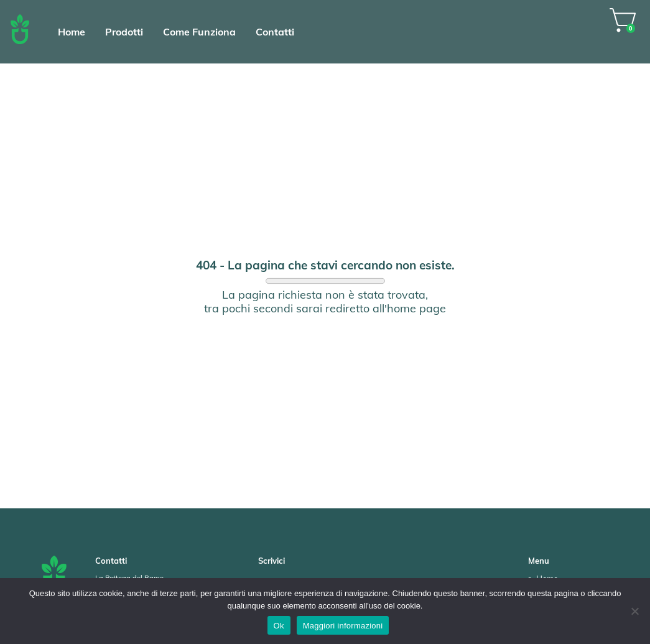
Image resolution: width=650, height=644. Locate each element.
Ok (279, 626)
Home (72, 32)
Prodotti (124, 32)
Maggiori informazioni (343, 626)
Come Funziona (199, 32)
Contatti (275, 32)
